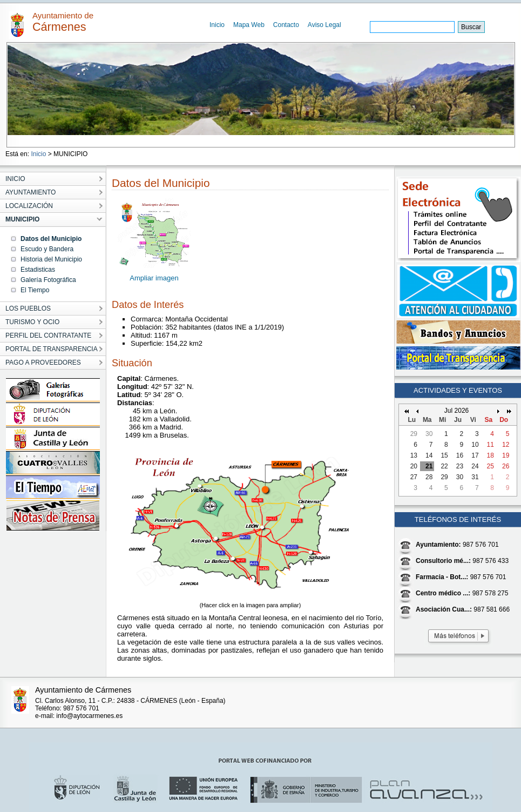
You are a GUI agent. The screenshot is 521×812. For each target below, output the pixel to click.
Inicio (217, 25)
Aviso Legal (324, 25)
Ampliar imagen (154, 278)
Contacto (286, 25)
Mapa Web (249, 25)
